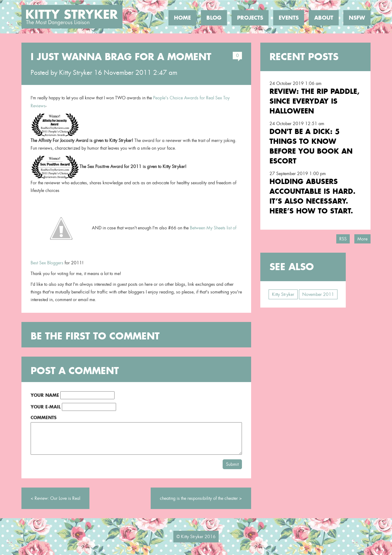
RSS (343, 239)
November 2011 (318, 294)
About (324, 18)
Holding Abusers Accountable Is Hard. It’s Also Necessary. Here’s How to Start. (313, 196)
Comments (44, 417)
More (362, 239)
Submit (232, 464)
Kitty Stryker (76, 73)
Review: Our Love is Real (57, 498)
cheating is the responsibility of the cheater (199, 498)
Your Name (45, 395)
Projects (250, 18)
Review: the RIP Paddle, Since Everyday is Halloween (315, 101)
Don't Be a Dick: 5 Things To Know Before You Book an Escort (311, 146)
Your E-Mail (46, 407)
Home (182, 18)
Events (289, 18)
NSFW (357, 18)
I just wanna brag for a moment (121, 57)
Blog (214, 18)
